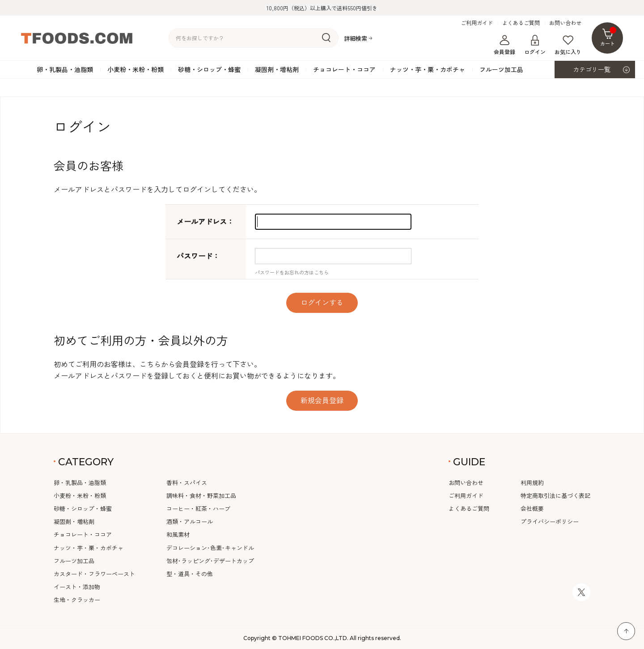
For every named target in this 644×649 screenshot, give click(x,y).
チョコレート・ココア (344, 69)
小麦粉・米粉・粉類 (136, 69)
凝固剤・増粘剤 (277, 69)
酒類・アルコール (190, 521)
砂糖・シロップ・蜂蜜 (209, 69)
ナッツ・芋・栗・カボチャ (428, 69)
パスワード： (198, 256)
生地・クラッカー (77, 600)
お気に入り (568, 45)
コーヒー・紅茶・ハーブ (198, 508)
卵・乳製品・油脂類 (65, 69)
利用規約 (532, 483)
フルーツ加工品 (501, 69)
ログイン (535, 45)
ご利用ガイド (477, 23)
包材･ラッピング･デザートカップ (210, 561)
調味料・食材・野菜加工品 (201, 495)
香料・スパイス (187, 483)
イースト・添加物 (77, 587)
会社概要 (532, 508)
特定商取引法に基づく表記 (555, 495)
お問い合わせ (565, 23)
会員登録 (504, 45)
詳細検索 (356, 38)
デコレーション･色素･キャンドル (210, 548)
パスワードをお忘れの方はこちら (292, 272)
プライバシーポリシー (550, 521)
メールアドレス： (205, 221)
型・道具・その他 (190, 574)
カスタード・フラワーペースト (94, 574)
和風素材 (178, 534)
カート (608, 37)
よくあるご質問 (521, 23)
